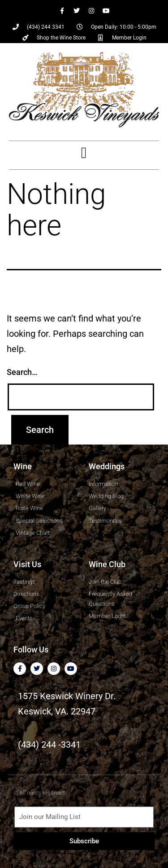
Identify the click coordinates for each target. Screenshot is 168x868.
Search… (22, 372)
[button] (84, 153)
